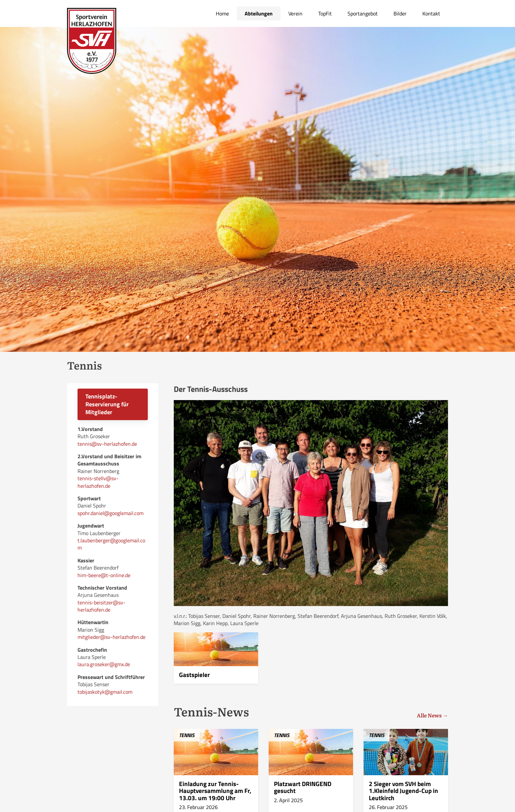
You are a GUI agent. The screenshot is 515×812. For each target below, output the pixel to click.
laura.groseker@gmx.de (104, 664)
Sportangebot (363, 13)
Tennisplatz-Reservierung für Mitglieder (107, 404)
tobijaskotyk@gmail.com (105, 692)
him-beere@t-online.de (104, 575)
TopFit (325, 13)
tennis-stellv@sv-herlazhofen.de (98, 482)
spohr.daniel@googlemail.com (111, 513)
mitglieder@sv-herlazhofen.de (112, 637)
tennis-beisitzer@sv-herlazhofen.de (101, 606)
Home (222, 13)
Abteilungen (259, 13)
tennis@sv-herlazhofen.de (107, 444)
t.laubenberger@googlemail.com (111, 544)
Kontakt (431, 13)
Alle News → (432, 715)
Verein (295, 13)
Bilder (400, 13)
